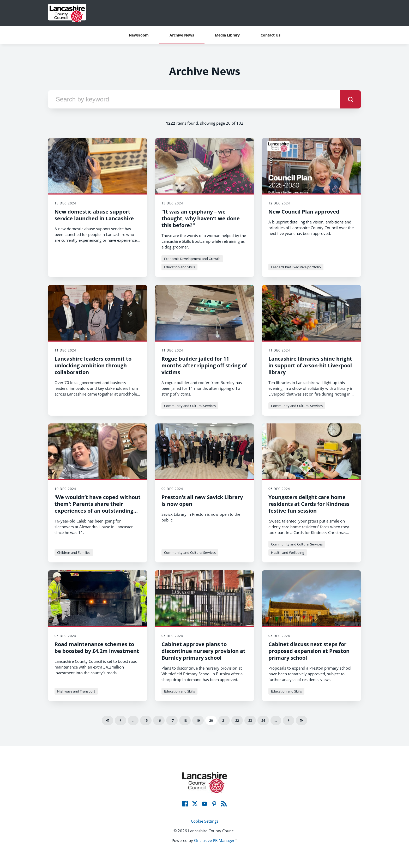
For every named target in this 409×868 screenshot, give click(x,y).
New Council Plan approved (304, 212)
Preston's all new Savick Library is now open (202, 500)
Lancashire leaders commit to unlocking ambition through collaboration (93, 365)
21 (224, 720)
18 (185, 720)
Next (288, 720)
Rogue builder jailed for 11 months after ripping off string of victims (204, 365)
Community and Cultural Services (190, 406)
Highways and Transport (76, 691)
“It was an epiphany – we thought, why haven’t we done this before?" (201, 218)
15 (146, 720)
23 (250, 720)
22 (237, 720)
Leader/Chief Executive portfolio (296, 267)
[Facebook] (185, 804)
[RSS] (224, 804)
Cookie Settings (205, 821)
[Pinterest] (214, 804)
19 (198, 720)
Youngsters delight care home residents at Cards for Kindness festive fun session (309, 504)
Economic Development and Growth (192, 259)
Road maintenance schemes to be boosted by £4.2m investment (97, 648)
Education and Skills (179, 267)
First (107, 720)
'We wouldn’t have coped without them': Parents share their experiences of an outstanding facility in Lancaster (98, 507)
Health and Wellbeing (288, 553)
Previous (121, 720)
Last (302, 720)
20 (211, 720)
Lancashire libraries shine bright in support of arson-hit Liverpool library (310, 365)
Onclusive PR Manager (214, 840)
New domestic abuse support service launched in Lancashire (94, 215)
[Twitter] (195, 804)
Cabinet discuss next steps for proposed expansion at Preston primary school (309, 651)
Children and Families (74, 553)
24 (263, 720)
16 (159, 720)
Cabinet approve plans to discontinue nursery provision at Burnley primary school (203, 651)
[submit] (351, 99)
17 (172, 720)
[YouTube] (204, 804)
